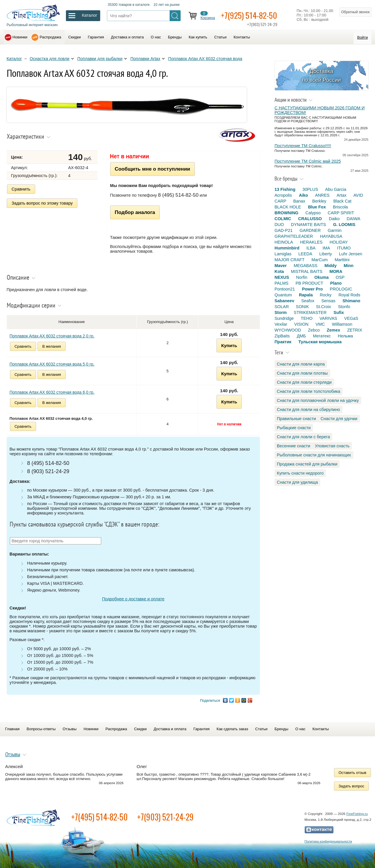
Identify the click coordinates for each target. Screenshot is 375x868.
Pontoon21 (285, 289)
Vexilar (281, 324)
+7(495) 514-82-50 (99, 817)
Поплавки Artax (145, 59)
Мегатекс (322, 336)
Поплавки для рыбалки (100, 59)
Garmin (335, 230)
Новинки (20, 37)
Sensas (328, 301)
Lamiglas (283, 254)
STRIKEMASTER (310, 312)
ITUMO (344, 248)
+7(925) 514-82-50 (249, 15)
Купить (229, 345)
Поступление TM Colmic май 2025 (308, 161)
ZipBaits (282, 336)
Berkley (319, 201)
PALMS (282, 283)
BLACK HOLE (288, 207)
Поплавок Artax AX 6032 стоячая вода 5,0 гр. (52, 364)
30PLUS (310, 189)
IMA (326, 248)
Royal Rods (349, 295)
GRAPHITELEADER (294, 236)
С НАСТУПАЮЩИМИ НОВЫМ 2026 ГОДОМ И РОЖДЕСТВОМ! (320, 110)
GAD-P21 (284, 230)
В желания (52, 346)
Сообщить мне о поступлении (152, 169)
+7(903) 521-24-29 (165, 817)
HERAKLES (311, 242)
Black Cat (342, 201)
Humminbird (287, 248)
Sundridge (284, 318)
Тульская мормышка (320, 342)
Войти (362, 37)
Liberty (326, 254)
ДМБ (301, 336)
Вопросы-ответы (41, 729)
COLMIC (283, 219)
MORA (336, 271)
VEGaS (351, 318)
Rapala (306, 295)
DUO (279, 225)
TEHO (307, 318)
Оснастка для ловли (50, 59)
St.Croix (324, 307)
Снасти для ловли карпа (301, 364)
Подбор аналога (135, 212)
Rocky (325, 295)
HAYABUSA (331, 236)
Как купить (198, 37)
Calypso (313, 213)
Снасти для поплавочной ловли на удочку (318, 400)
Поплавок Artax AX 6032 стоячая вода (205, 59)
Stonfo (344, 307)
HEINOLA (284, 242)
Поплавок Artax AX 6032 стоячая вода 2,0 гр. (52, 336)
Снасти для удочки (339, 419)
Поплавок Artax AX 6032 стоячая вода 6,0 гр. (52, 392)
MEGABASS (306, 266)
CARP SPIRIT (341, 213)
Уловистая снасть (332, 446)
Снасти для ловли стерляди (304, 382)
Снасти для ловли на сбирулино (308, 410)
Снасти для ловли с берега (303, 437)
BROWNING (287, 213)
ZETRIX (355, 330)
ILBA (311, 248)
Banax (299, 201)
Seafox (308, 301)
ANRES (322, 195)
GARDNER (310, 230)
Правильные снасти (296, 419)
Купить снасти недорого (300, 473)
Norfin (302, 277)
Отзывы (70, 729)
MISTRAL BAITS (307, 271)
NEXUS (282, 277)
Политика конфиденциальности (328, 841)
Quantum (283, 295)
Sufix (339, 312)
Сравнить (21, 189)
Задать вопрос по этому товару (42, 203)
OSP (340, 277)
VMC (320, 324)
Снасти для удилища (297, 482)
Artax (342, 195)
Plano (336, 283)
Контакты (242, 37)
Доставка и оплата (127, 37)
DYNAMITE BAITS (308, 225)
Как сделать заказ (232, 729)
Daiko (334, 219)
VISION (301, 324)
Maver (281, 266)
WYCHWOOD (288, 330)
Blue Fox (317, 207)
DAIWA (353, 219)
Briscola (340, 207)
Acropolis (283, 195)
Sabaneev (284, 301)
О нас (156, 37)
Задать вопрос (352, 786)
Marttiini (342, 260)
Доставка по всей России (322, 75)
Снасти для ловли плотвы (302, 373)
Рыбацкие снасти (294, 428)
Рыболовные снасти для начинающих (314, 455)
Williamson (342, 324)
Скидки (75, 37)
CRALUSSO (310, 219)
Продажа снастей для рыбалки (307, 464)
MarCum (319, 260)
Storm (281, 312)
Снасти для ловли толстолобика (308, 391)
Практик (283, 342)
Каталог (14, 59)
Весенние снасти (294, 446)
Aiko (303, 195)
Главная (12, 729)
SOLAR (282, 307)
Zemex (333, 330)
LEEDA (305, 254)
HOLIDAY (339, 242)
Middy (330, 266)
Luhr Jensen (351, 254)
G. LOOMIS (344, 225)
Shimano (351, 301)
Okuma (322, 277)
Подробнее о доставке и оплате (133, 599)
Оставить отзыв (353, 773)
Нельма (345, 336)
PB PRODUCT (309, 283)
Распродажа (50, 37)
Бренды (175, 37)
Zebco (314, 330)
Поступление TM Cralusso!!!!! (303, 146)
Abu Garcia (336, 189)
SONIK (302, 307)
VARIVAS (328, 318)
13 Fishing (285, 189)
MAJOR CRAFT (289, 260)
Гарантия (96, 37)
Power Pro (312, 289)
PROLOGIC (341, 289)
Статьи (220, 37)
